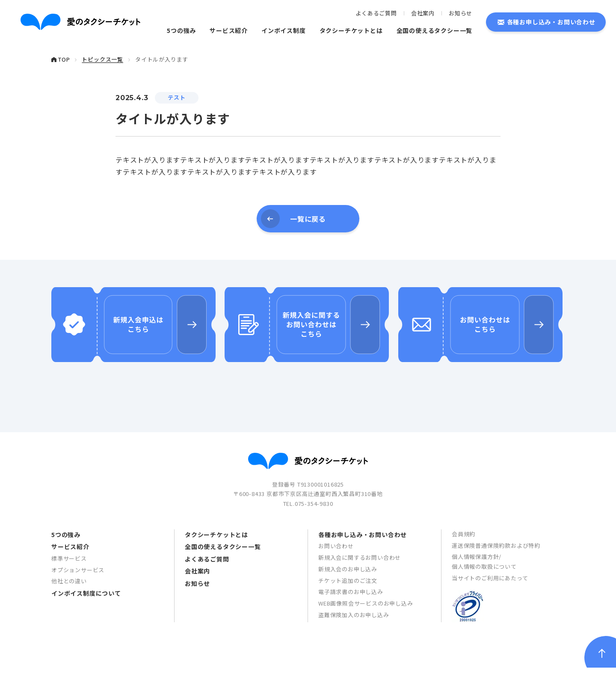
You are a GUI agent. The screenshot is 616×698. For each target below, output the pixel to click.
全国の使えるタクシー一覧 (435, 30)
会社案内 (423, 13)
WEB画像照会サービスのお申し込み (366, 634)
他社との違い (69, 612)
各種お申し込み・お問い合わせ (551, 22)
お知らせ (461, 13)
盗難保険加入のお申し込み (354, 646)
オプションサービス (78, 600)
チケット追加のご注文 (348, 611)
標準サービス (69, 589)
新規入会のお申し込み (348, 600)
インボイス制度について (86, 624)
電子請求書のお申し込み (351, 622)
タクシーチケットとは (351, 30)
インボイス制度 (284, 30)
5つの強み (181, 30)
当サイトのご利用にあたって (490, 609)
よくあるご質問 (376, 13)
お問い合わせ (336, 577)
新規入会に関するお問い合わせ (360, 588)
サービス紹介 (229, 30)
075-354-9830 (314, 534)
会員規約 (463, 565)
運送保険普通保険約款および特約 (496, 576)
